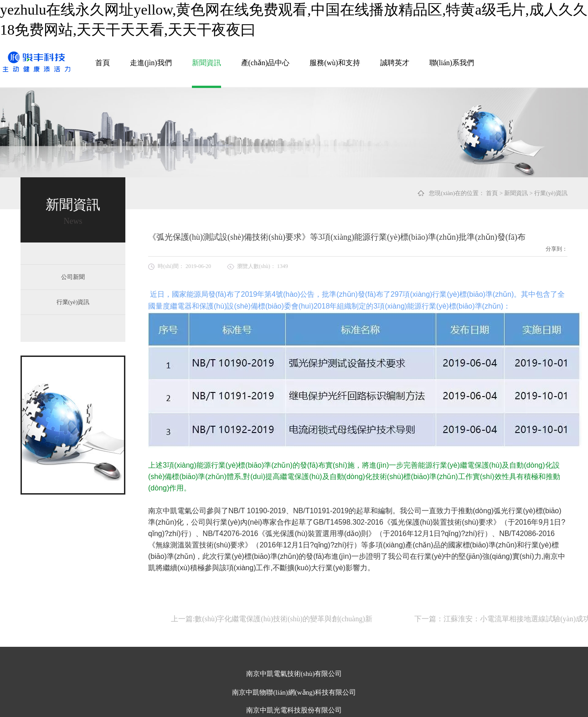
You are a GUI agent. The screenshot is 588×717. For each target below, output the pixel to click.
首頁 (103, 63)
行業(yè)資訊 (551, 193)
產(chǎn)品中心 (266, 63)
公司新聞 (73, 277)
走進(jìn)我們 (151, 63)
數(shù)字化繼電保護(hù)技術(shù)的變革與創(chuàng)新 (283, 619)
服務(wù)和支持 (335, 63)
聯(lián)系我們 (452, 63)
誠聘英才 (395, 63)
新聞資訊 (206, 63)
